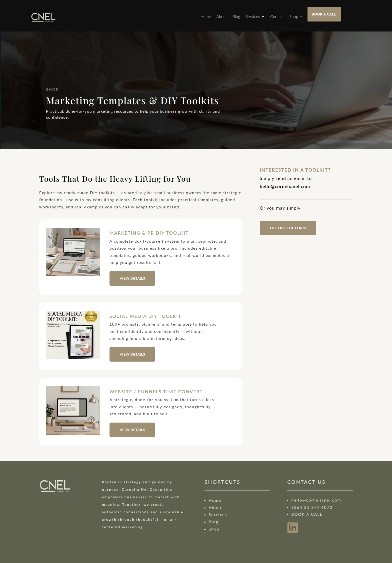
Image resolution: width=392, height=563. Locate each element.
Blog (236, 16)
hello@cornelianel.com (316, 500)
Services (253, 16)
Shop (294, 16)
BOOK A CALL (324, 14)
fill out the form (288, 228)
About (221, 16)
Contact (277, 16)
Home (205, 16)
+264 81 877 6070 (312, 507)
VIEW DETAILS (132, 278)
